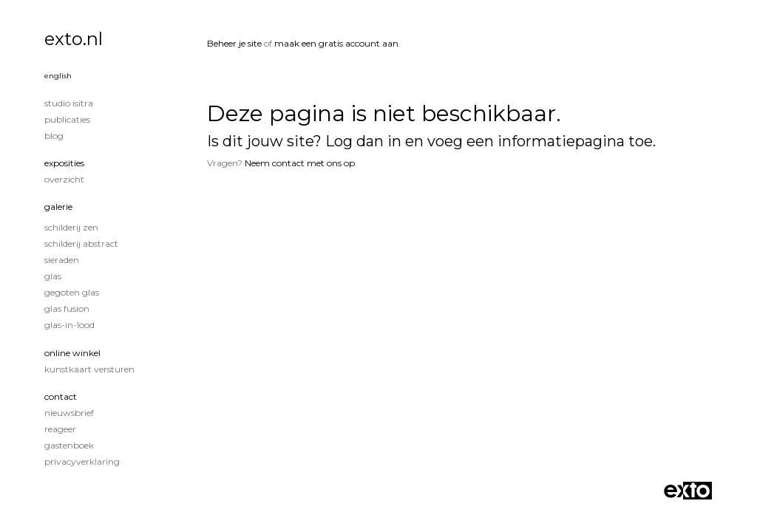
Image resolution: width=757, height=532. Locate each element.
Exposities (64, 163)
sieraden (62, 260)
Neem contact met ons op (300, 163)
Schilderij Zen (71, 227)
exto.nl (74, 39)
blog (54, 136)
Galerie (58, 207)
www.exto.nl (344, 212)
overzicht (64, 179)
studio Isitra (69, 103)
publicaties (67, 119)
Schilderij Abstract (81, 243)
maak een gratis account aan (336, 43)
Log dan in (363, 141)
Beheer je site (234, 43)
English (58, 76)
